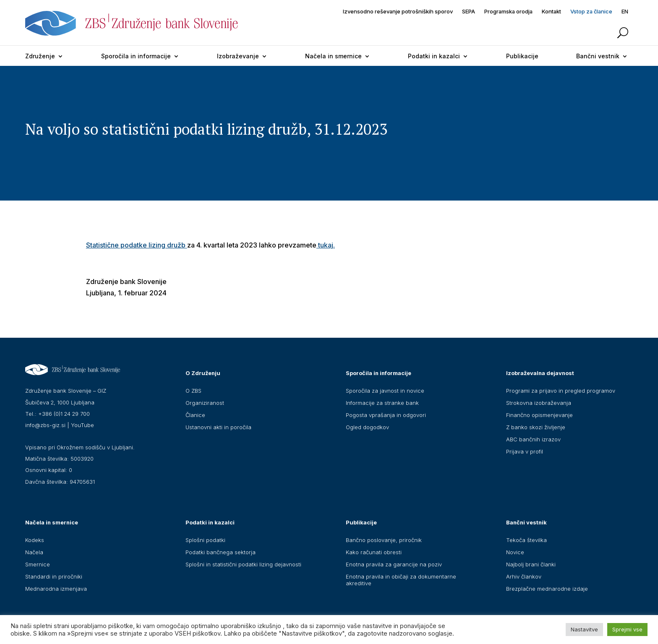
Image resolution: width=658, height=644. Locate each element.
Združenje (40, 56)
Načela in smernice (333, 56)
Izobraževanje (238, 56)
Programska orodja (508, 12)
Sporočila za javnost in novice (385, 391)
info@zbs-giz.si (45, 425)
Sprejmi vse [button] (627, 629)
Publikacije (522, 56)
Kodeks (35, 540)
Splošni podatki (205, 540)
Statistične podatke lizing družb (137, 245)
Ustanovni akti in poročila (218, 427)
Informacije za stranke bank (382, 403)
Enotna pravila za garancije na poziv (394, 564)
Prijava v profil (525, 451)
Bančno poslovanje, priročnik (384, 540)
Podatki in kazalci (434, 56)
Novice (515, 552)
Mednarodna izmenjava (56, 589)
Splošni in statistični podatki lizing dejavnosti (243, 564)
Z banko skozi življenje (536, 427)
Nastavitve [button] (584, 629)
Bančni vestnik (598, 56)
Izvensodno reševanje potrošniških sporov (398, 12)
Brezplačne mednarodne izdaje (547, 589)
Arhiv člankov (524, 576)
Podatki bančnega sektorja (221, 552)
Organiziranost (205, 403)
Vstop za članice (591, 12)
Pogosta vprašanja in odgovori (386, 415)
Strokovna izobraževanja (539, 403)
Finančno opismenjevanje (539, 415)
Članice (195, 415)
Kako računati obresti (374, 552)
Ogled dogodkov (367, 427)
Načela (34, 552)
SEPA (469, 12)
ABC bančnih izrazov (533, 439)
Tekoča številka (526, 540)
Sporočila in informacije (136, 56)
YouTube (82, 425)
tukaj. (326, 245)
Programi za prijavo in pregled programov (561, 391)
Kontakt (551, 12)
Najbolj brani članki (531, 564)
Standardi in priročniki (54, 576)
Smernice (38, 564)
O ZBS (193, 391)
